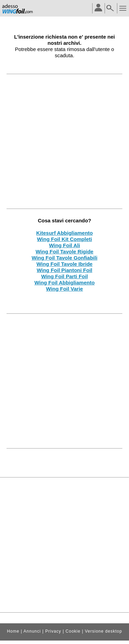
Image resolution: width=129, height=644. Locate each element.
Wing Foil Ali (64, 245)
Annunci (32, 631)
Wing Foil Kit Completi (65, 239)
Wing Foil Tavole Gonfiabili (64, 258)
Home (13, 631)
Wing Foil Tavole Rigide (65, 251)
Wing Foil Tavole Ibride (64, 264)
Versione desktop (104, 631)
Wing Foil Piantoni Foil (65, 270)
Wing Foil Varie (64, 289)
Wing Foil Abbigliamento (64, 283)
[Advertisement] (64, 141)
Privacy (53, 631)
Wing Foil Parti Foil (65, 276)
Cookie (73, 631)
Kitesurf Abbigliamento (64, 233)
